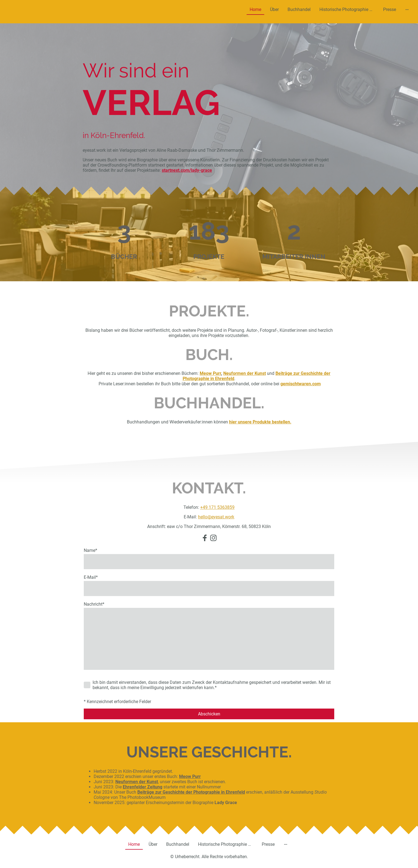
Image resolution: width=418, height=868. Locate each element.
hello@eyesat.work (216, 517)
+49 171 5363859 (217, 507)
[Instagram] (213, 538)
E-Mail (91, 577)
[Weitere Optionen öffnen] (407, 10)
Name (90, 550)
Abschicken (209, 714)
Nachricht (94, 604)
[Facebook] (205, 538)
